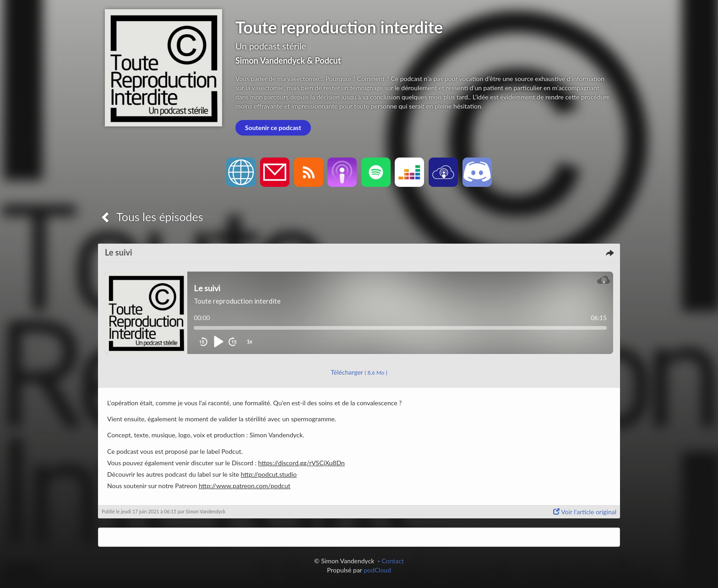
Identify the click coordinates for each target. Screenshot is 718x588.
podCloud (377, 570)
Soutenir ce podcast (273, 128)
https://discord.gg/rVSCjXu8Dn (302, 463)
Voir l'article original (585, 512)
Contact (393, 561)
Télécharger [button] (359, 372)
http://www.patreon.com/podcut (245, 486)
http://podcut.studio (269, 474)
